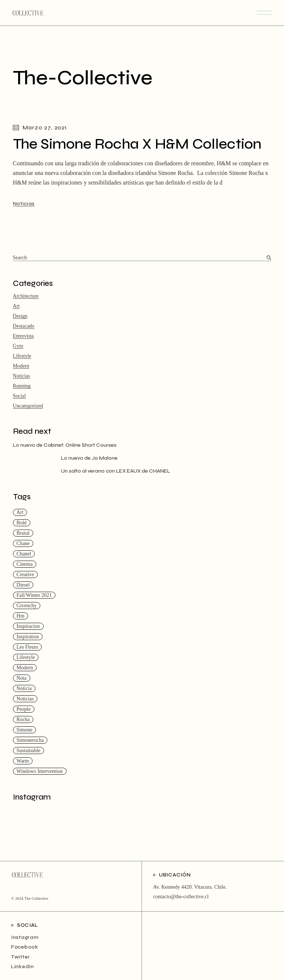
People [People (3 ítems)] (24, 709)
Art (16, 306)
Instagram (25, 937)
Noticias (24, 204)
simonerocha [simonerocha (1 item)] (30, 740)
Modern (21, 366)
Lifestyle (22, 356)
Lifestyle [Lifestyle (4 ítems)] (26, 657)
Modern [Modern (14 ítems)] (25, 668)
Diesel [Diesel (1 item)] (23, 585)
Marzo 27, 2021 (40, 127)
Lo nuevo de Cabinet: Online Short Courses (65, 445)
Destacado (24, 326)
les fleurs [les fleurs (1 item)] (28, 647)
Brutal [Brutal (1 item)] (23, 533)
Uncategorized (28, 406)
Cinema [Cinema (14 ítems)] (25, 564)
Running (22, 386)
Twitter (21, 957)
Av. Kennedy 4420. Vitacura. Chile (189, 887)
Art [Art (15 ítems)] (20, 512)
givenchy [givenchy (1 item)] (27, 606)
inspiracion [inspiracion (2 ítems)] (28, 626)
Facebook (25, 947)
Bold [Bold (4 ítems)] (22, 523)
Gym (18, 346)
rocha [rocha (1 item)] (23, 719)
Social (19, 396)
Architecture (26, 296)
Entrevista (23, 336)
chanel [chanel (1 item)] (24, 554)
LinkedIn (23, 967)
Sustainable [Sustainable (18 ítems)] (29, 751)
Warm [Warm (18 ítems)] (23, 761)
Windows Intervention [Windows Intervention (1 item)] (40, 771)
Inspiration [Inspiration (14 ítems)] (28, 637)
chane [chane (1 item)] (23, 543)
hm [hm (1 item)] (21, 616)
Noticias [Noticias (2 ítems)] (25, 699)
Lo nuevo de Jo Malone (89, 458)
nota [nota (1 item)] (22, 678)
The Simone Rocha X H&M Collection (137, 144)
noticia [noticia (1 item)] (24, 688)
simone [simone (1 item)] (25, 730)
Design (20, 316)
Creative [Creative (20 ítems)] (25, 575)
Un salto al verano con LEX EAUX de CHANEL (116, 471)
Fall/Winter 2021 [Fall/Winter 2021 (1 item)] (34, 595)
